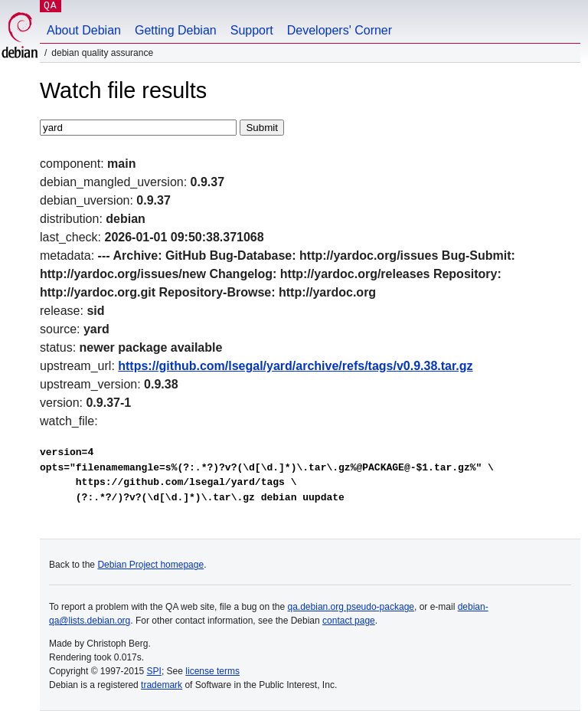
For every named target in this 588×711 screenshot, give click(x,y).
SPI (154, 671)
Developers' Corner (340, 30)
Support (252, 30)
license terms (212, 671)
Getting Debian (176, 30)
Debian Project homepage (150, 565)
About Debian (84, 30)
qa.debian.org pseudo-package (351, 607)
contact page (349, 621)
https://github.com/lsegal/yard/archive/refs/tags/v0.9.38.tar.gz (295, 366)
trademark (162, 685)
